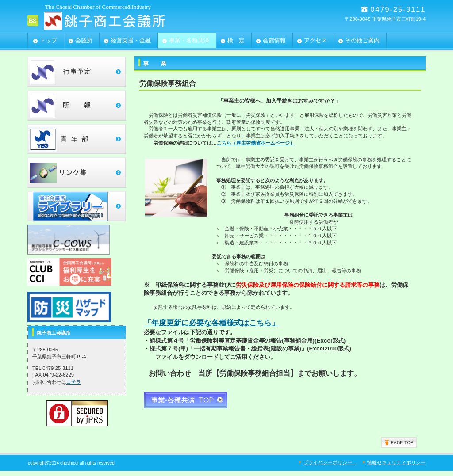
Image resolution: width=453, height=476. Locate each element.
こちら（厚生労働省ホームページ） (256, 143)
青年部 (77, 139)
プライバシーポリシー (330, 462)
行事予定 (77, 72)
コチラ (74, 382)
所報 (77, 105)
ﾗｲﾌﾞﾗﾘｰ (77, 206)
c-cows (77, 240)
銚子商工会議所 (116, 21)
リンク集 (77, 173)
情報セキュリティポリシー (396, 462)
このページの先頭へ (399, 442)
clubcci (77, 273)
